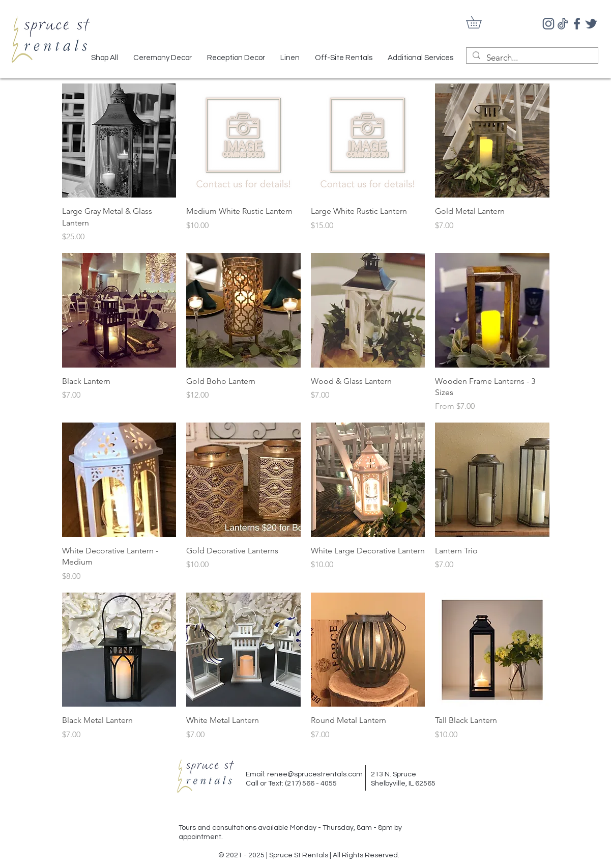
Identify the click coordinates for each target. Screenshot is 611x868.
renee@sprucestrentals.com (315, 774)
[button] (480, 22)
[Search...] (531, 58)
